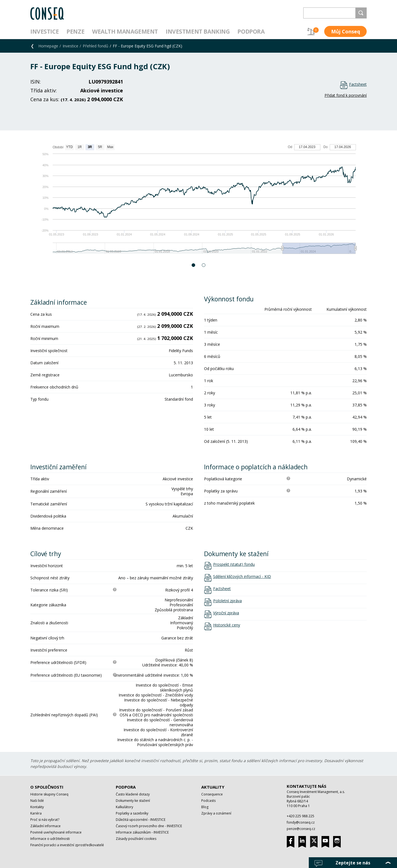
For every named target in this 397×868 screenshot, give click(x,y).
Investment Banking (198, 31)
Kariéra (36, 813)
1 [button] (194, 265)
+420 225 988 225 (301, 816)
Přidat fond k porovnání (346, 95)
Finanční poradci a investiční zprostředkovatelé (67, 845)
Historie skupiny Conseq (49, 794)
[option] (198, 202)
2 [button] (204, 265)
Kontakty (37, 807)
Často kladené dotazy (133, 794)
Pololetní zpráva (227, 601)
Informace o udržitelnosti (50, 839)
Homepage (48, 46)
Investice (45, 31)
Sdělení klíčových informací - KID (242, 577)
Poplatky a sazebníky (132, 813)
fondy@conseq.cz (301, 822)
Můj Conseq (346, 31)
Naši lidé (37, 801)
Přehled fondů (96, 46)
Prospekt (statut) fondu (234, 564)
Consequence (212, 794)
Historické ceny (227, 625)
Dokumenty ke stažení (133, 801)
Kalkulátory (124, 807)
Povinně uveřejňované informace (56, 832)
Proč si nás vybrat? (45, 820)
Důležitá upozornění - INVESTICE (141, 820)
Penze (75, 31)
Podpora (251, 31)
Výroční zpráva (226, 613)
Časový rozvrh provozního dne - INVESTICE (149, 826)
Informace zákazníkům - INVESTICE (142, 832)
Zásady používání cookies (136, 839)
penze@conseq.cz (301, 829)
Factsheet (358, 84)
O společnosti (47, 787)
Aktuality (213, 787)
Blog (205, 807)
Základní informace (45, 826)
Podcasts (208, 801)
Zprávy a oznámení (216, 813)
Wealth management (125, 31)
